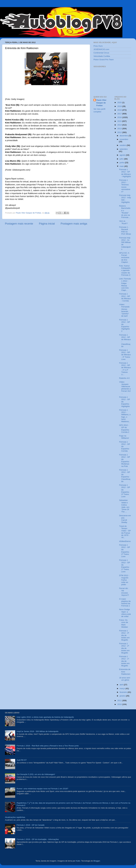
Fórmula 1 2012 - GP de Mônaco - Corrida (125, 297)
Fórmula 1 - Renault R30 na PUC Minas (125, 231)
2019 (120, 106)
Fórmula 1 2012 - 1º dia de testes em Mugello (124, 661)
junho (122, 163)
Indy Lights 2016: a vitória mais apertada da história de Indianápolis (45, 717)
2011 (120, 701)
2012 (120, 132)
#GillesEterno (125, 541)
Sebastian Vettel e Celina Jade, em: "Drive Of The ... (124, 506)
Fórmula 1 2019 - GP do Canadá (30, 825)
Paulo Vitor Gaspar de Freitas (101, 103)
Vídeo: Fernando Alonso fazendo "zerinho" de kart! (124, 310)
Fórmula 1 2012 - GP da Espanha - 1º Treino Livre (125, 566)
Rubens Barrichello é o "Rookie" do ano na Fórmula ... (125, 212)
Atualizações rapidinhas (15, 817)
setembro (124, 149)
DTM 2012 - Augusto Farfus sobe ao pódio (124, 580)
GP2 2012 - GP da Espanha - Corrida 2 (125, 429)
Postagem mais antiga (74, 224)
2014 (120, 125)
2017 (120, 114)
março (123, 688)
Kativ (78, 861)
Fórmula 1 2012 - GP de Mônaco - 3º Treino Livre (125, 355)
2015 (120, 121)
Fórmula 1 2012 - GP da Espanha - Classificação (125, 476)
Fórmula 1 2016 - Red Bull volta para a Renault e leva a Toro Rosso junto (48, 746)
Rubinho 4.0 (124, 378)
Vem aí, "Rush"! (123, 222)
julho (122, 159)
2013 (120, 129)
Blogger (97, 861)
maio (122, 166)
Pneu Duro (98, 46)
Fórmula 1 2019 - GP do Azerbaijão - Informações (38, 839)
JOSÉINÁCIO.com (101, 49)
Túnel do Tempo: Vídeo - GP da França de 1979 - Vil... (125, 532)
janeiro (123, 696)
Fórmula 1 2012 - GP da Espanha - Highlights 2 (125, 326)
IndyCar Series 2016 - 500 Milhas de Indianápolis (37, 731)
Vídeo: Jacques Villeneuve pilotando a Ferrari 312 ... (125, 388)
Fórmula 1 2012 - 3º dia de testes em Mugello (124, 635)
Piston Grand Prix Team (104, 60)
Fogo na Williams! (124, 437)
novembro (124, 139)
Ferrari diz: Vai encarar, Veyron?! (124, 592)
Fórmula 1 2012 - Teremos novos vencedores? (125, 186)
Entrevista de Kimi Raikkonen (125, 672)
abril (122, 685)
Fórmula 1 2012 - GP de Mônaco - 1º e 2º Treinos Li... (125, 369)
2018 (120, 110)
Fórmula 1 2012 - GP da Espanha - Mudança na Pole (125, 460)
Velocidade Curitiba (102, 56)
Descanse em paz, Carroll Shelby (125, 519)
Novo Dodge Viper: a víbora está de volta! (125, 613)
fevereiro (124, 692)
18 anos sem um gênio (125, 679)
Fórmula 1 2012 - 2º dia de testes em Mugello (124, 648)
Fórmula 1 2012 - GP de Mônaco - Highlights (125, 173)
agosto (123, 155)
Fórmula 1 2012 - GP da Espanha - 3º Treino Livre (125, 491)
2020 (120, 102)
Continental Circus (101, 53)
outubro (123, 145)
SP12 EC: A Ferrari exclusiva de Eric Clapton (124, 258)
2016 (120, 117)
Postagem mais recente (19, 224)
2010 (120, 704)
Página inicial (47, 224)
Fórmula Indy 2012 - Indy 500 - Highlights (125, 199)
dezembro (124, 136)
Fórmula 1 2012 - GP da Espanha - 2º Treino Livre (125, 551)
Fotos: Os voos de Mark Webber (124, 624)
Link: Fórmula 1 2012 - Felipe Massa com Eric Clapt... (125, 284)
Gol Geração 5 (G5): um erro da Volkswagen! (36, 774)
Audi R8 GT (22, 760)
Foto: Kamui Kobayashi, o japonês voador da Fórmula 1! (125, 270)
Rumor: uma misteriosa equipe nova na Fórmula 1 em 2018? (42, 789)
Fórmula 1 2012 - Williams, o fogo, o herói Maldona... (125, 416)
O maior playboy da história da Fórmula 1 (125, 602)
